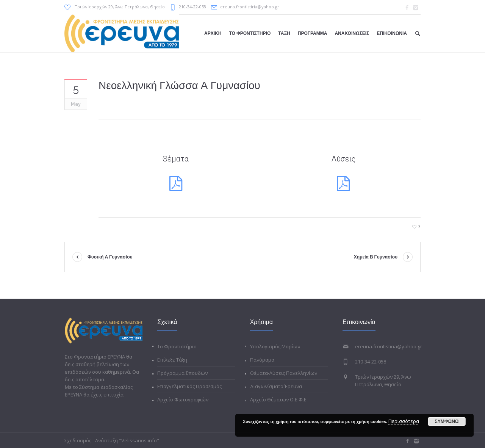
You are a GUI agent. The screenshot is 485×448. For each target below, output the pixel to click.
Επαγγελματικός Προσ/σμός (189, 386)
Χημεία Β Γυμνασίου (376, 257)
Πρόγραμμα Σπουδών (182, 373)
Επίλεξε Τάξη (172, 360)
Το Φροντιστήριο (177, 346)
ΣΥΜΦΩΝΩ (447, 421)
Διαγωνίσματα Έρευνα (276, 386)
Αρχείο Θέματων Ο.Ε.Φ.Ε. (279, 399)
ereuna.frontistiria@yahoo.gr (250, 7)
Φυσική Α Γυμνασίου (110, 257)
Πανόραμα (262, 360)
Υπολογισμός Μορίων (275, 346)
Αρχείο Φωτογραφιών (183, 399)
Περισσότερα (404, 421)
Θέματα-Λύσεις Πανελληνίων (284, 373)
